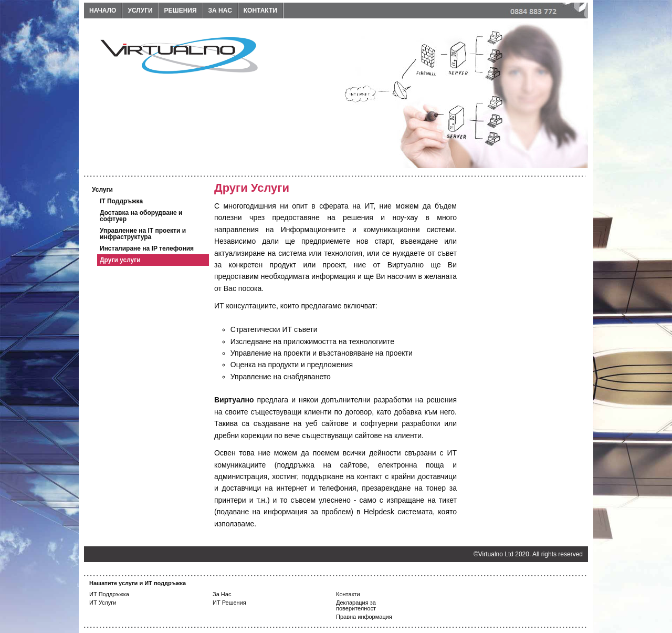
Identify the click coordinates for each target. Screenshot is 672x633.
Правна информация (364, 617)
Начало (103, 11)
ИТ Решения (229, 603)
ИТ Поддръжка (109, 594)
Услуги (140, 11)
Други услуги (120, 260)
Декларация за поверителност (356, 605)
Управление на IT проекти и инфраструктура (143, 234)
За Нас (222, 594)
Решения (181, 11)
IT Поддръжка (121, 201)
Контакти (260, 11)
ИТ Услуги (103, 603)
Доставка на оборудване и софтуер (141, 216)
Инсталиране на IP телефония (147, 248)
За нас (220, 11)
